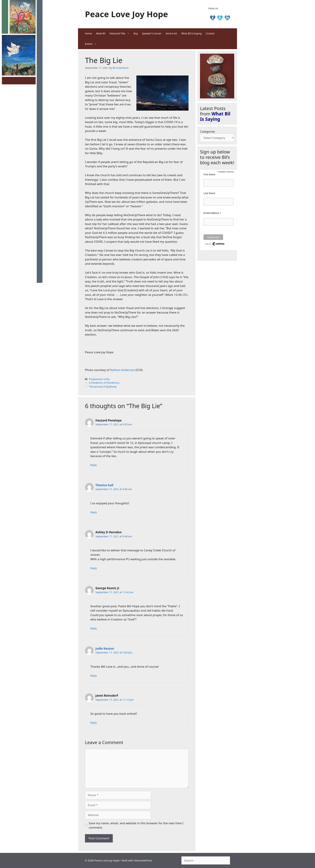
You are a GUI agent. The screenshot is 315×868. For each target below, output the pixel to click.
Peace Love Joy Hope (126, 14)
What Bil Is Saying (191, 33)
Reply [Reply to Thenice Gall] (94, 512)
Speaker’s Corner (152, 33)
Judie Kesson (105, 648)
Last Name (209, 193)
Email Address (212, 213)
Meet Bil (101, 33)
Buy (136, 33)
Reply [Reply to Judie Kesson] (94, 676)
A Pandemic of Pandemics (104, 383)
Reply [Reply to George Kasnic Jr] (94, 628)
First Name (209, 174)
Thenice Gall (104, 485)
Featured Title (120, 34)
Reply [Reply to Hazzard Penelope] (94, 465)
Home (88, 33)
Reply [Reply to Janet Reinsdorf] (94, 723)
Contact (210, 33)
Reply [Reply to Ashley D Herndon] (94, 568)
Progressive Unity (99, 379)
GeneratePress (143, 860)
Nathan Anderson (122, 370)
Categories (207, 132)
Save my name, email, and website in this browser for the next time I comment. (136, 825)
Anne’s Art (171, 33)
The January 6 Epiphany (103, 387)
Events (92, 44)
